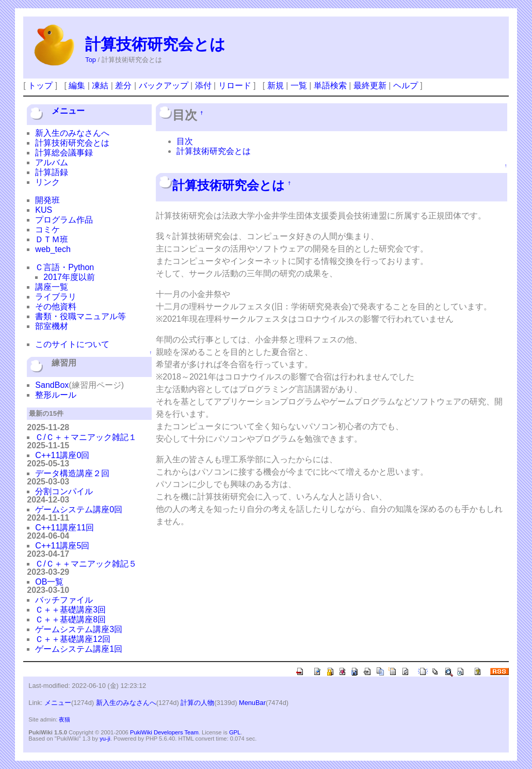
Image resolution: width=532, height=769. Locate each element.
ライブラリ (56, 297)
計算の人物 (197, 703)
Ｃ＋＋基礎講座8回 (70, 619)
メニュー (68, 111)
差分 (123, 85)
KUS (44, 210)
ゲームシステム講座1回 (79, 649)
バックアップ (164, 85)
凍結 (100, 85)
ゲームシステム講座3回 (79, 629)
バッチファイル (64, 600)
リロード (235, 85)
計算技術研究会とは (155, 44)
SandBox (52, 385)
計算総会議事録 (64, 153)
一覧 (299, 85)
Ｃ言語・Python (65, 267)
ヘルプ (406, 85)
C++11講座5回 (62, 546)
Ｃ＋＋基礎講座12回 (73, 639)
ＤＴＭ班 (52, 239)
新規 (276, 85)
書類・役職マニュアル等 (80, 316)
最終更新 (370, 85)
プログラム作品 (64, 220)
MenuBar (252, 703)
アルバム (52, 162)
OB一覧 (49, 582)
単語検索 (330, 85)
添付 (203, 85)
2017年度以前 (69, 277)
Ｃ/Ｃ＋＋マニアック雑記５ (86, 564)
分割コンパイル (64, 491)
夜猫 (65, 719)
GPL (235, 732)
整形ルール (56, 395)
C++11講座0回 (62, 455)
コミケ (47, 230)
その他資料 (56, 307)
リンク (47, 182)
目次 (185, 141)
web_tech (53, 249)
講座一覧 (52, 287)
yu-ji (105, 739)
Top (91, 60)
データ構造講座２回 (72, 473)
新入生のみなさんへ (72, 133)
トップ (40, 85)
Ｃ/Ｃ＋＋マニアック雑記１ (86, 437)
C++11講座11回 (65, 528)
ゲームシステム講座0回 (79, 509)
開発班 (47, 200)
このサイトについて (72, 344)
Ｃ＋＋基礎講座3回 (70, 610)
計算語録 (52, 172)
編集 (77, 85)
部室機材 (52, 326)
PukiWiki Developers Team (164, 732)
